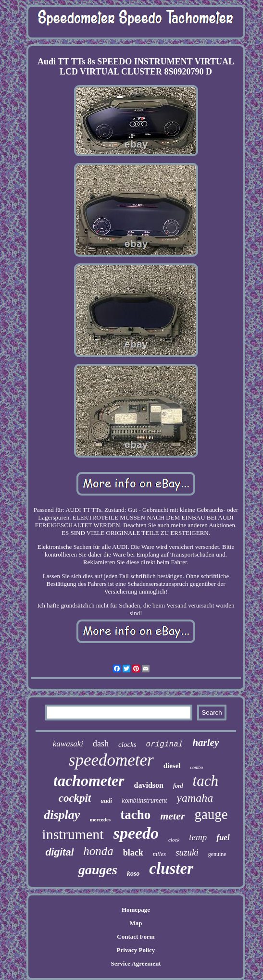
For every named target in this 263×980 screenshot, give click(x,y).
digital (59, 852)
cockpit (75, 798)
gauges (98, 870)
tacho (135, 815)
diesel (172, 766)
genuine (217, 854)
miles (159, 854)
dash (101, 744)
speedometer (111, 760)
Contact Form (136, 937)
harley (206, 743)
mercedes (100, 819)
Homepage (136, 910)
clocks (127, 744)
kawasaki (68, 744)
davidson (149, 785)
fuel (223, 837)
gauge (211, 814)
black (133, 853)
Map (136, 923)
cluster (171, 868)
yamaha (195, 798)
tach (206, 781)
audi (106, 800)
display (62, 815)
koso (133, 874)
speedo (136, 833)
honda (98, 851)
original (165, 744)
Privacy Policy (136, 950)
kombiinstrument (144, 800)
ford (178, 786)
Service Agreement (136, 963)
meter (172, 816)
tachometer (89, 781)
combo (197, 767)
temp (198, 837)
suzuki (187, 852)
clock (174, 840)
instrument (73, 834)
